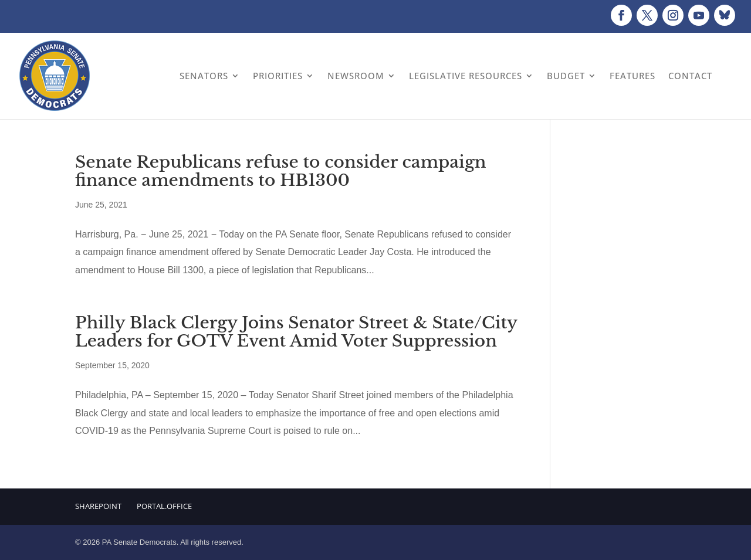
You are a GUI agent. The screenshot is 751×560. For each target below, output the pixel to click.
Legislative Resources (466, 76)
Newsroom (356, 76)
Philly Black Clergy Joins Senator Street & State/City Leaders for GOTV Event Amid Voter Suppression (296, 332)
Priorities (278, 76)
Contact (690, 76)
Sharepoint (98, 506)
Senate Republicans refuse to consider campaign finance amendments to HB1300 (281, 171)
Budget (566, 76)
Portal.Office (164, 506)
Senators (204, 76)
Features (632, 76)
